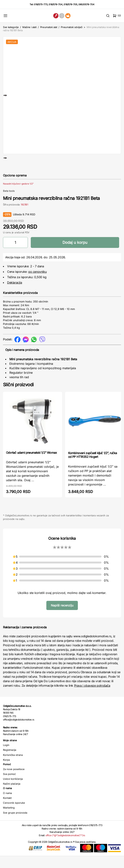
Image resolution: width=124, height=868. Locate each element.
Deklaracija (15, 294)
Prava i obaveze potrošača (92, 698)
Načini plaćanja (12, 796)
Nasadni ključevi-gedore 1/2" (18, 196)
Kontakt (7, 810)
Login (6, 757)
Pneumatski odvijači (72, 27)
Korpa (6, 772)
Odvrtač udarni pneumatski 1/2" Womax (31, 465)
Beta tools (9, 203)
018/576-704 (56, 4)
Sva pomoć (9, 786)
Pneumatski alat (49, 27)
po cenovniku (37, 284)
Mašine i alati (29, 27)
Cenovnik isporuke (14, 815)
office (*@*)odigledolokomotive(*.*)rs (65, 847)
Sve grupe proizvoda (15, 825)
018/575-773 (41, 4)
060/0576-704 (86, 4)
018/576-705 (70, 4)
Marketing (9, 820)
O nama (7, 805)
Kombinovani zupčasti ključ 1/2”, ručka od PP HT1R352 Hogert (93, 467)
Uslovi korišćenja (13, 791)
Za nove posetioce (14, 781)
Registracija (10, 762)
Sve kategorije (11, 27)
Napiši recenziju (62, 617)
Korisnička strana (13, 767)
